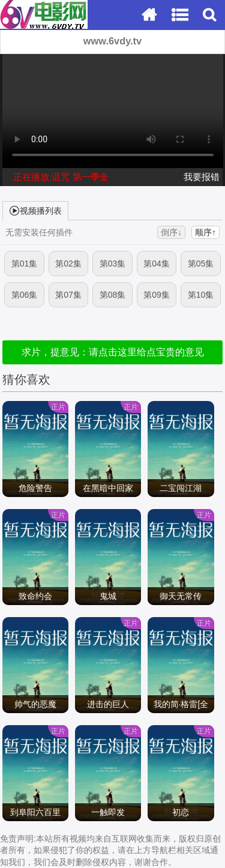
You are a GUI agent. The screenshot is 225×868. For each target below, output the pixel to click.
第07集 (68, 295)
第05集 (201, 264)
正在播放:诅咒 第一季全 (61, 177)
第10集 (201, 295)
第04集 (157, 264)
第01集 (25, 264)
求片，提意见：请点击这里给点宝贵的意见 (113, 352)
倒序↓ (171, 232)
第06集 (25, 295)
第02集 (68, 264)
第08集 (113, 295)
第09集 (157, 295)
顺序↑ (205, 232)
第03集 (113, 264)
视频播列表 (35, 210)
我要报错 (202, 177)
